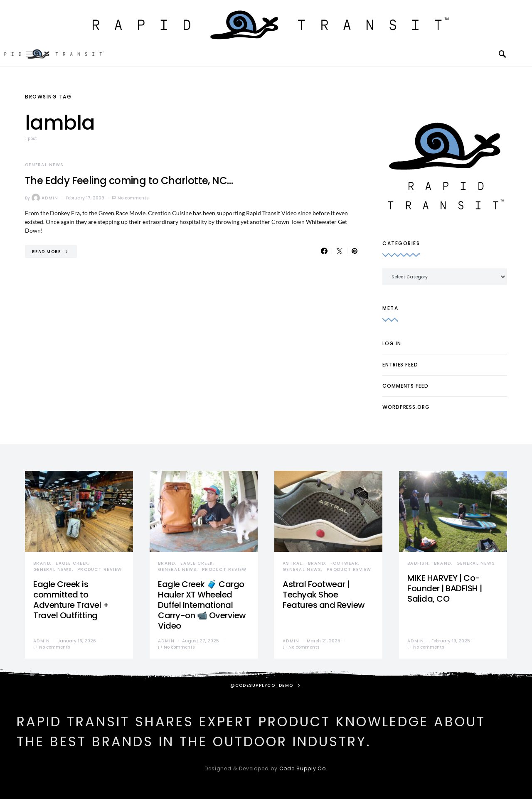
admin (45, 198)
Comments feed (405, 386)
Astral (293, 563)
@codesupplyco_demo (262, 685)
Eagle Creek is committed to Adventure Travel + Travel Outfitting (71, 600)
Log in (392, 343)
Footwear (344, 563)
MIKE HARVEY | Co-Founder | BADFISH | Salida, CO (445, 588)
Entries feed (400, 365)
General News (44, 165)
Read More (46, 252)
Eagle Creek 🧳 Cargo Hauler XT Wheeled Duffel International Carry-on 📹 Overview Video (202, 605)
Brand (42, 563)
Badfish (418, 563)
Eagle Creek (72, 563)
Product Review (100, 569)
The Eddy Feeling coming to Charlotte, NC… (129, 181)
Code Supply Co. (304, 768)
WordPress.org (406, 407)
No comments (133, 198)
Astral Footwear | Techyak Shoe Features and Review (324, 595)
